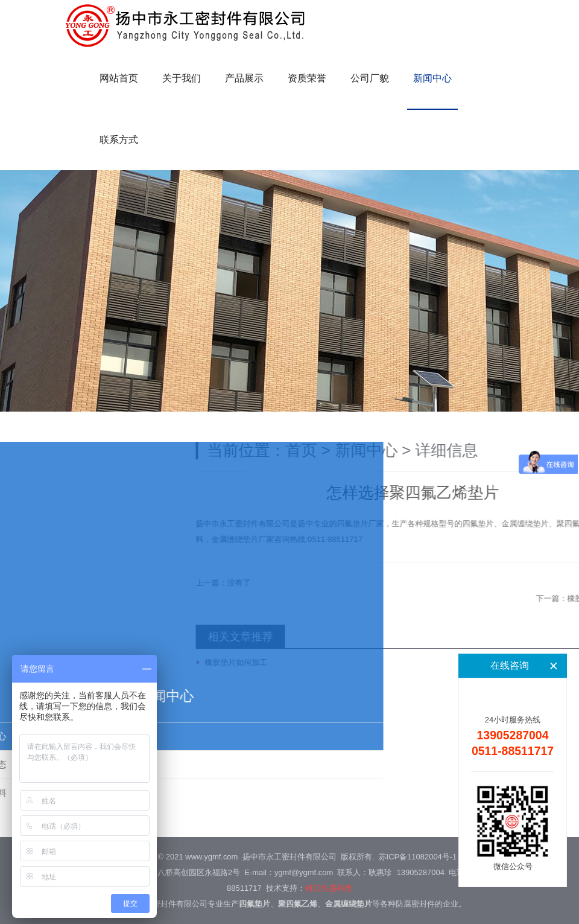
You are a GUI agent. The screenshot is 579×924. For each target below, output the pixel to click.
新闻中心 (432, 78)
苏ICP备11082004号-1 (418, 857)
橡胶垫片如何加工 (333, 662)
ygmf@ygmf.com (304, 872)
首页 (398, 450)
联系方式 (119, 140)
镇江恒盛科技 (329, 888)
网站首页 (119, 78)
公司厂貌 (370, 78)
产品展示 (244, 78)
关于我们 (182, 78)
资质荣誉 (307, 78)
